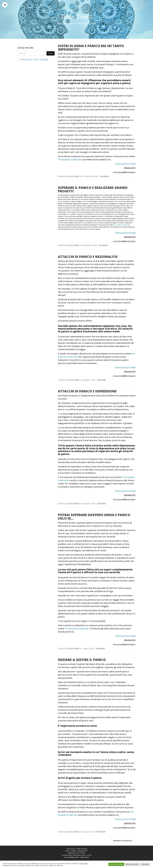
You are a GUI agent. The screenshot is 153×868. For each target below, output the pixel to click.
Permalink (104, 176)
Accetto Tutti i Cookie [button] (116, 864)
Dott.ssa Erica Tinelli (125, 164)
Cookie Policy (83, 863)
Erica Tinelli (77, 17)
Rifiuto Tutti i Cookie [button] (132, 864)
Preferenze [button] (145, 864)
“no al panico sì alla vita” (122, 225)
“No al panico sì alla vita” (70, 160)
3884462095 (85, 857)
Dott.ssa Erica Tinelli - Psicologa (34, 59)
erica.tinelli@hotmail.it (72, 857)
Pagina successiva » (123, 841)
